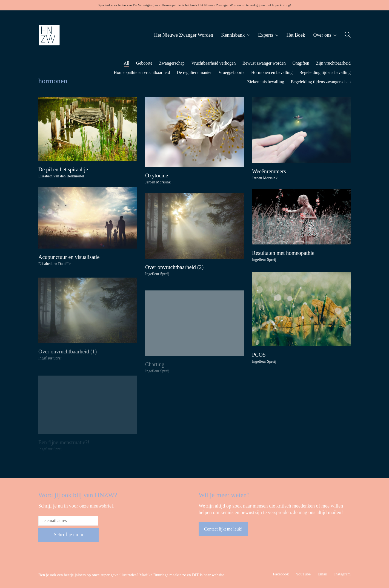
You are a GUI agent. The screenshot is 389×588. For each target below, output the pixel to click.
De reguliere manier (194, 72)
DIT (195, 575)
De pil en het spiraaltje (63, 169)
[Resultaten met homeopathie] (301, 217)
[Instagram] (342, 574)
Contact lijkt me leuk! (223, 529)
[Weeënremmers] (301, 130)
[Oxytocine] (195, 132)
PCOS (259, 359)
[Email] (322, 574)
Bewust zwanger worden (264, 63)
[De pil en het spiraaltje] (88, 129)
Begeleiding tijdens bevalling (325, 72)
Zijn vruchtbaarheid (333, 63)
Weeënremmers (269, 171)
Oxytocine (157, 175)
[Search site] (348, 36)
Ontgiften (301, 63)
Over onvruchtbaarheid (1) (68, 358)
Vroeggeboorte (231, 72)
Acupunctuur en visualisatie (69, 257)
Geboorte (144, 63)
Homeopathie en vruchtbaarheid (142, 72)
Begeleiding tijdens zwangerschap (321, 82)
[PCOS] (301, 313)
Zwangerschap (172, 63)
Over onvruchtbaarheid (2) (174, 267)
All (127, 63)
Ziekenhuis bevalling (266, 82)
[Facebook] (281, 574)
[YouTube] (303, 574)
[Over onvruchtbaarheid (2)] (195, 226)
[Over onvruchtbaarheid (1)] (88, 316)
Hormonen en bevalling (272, 72)
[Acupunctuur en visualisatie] (88, 218)
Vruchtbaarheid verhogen (213, 63)
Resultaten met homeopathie (283, 253)
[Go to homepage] (49, 35)
